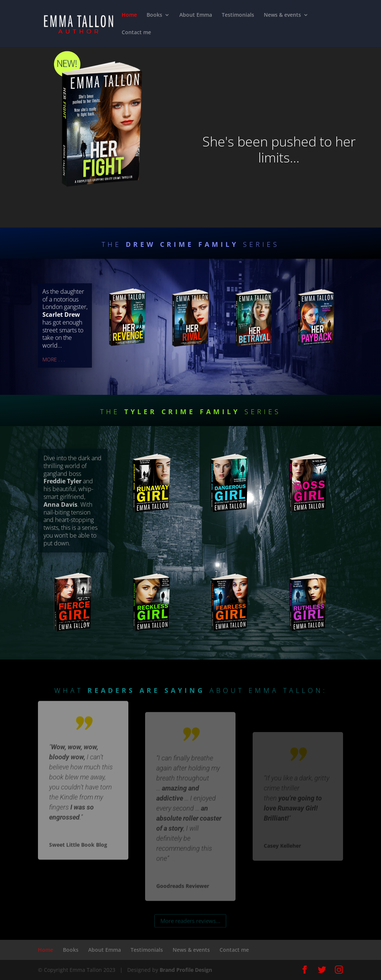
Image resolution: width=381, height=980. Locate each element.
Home (129, 15)
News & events (282, 15)
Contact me (136, 33)
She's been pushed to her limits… (279, 149)
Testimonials (238, 15)
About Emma (196, 15)
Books (154, 15)
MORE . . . (54, 359)
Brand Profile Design (186, 970)
